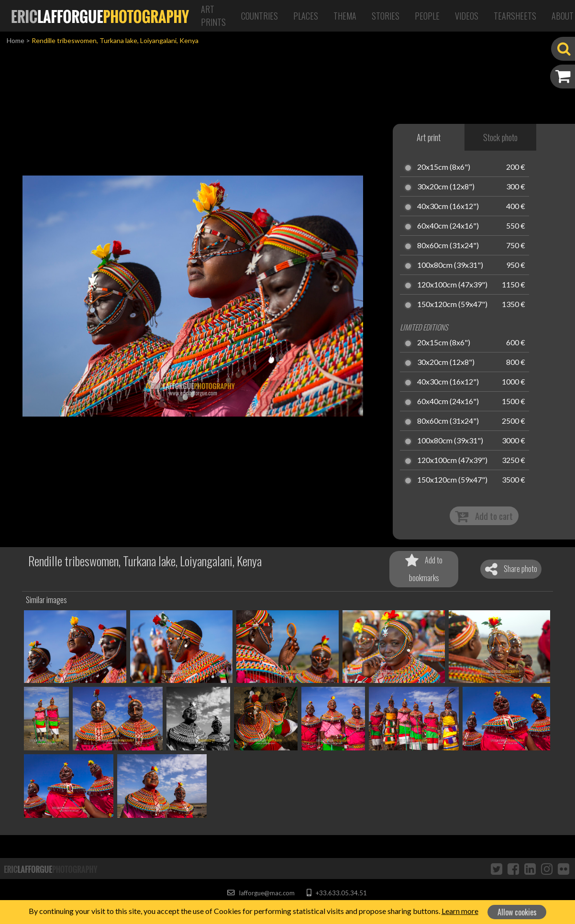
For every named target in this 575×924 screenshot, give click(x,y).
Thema (345, 16)
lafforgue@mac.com (261, 893)
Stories (386, 16)
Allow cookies (517, 912)
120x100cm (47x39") (452, 285)
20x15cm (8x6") (444, 167)
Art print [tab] (429, 137)
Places (306, 16)
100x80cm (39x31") (450, 265)
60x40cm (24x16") (448, 226)
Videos (467, 16)
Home (16, 40)
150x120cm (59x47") (452, 305)
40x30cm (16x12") (448, 207)
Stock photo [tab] (500, 137)
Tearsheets (515, 16)
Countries (260, 16)
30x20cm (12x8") (446, 187)
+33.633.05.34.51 (337, 893)
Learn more (460, 911)
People (427, 16)
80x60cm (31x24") (448, 246)
